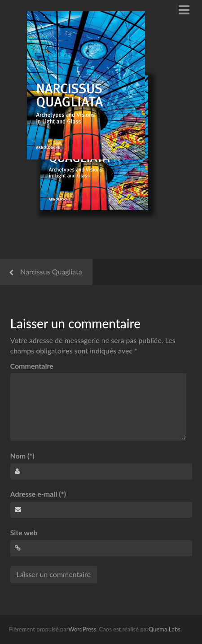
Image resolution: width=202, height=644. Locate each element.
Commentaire (32, 366)
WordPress (82, 629)
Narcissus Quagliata (51, 271)
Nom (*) (22, 456)
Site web (24, 532)
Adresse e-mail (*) (38, 494)
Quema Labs (165, 629)
